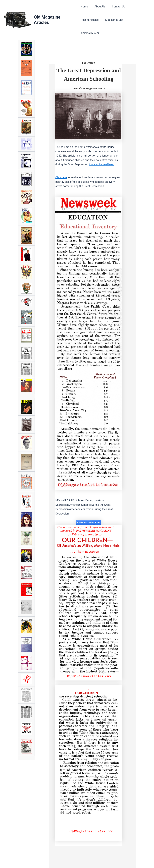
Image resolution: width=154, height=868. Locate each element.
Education (89, 50)
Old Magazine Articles (47, 13)
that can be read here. (102, 159)
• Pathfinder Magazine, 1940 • (89, 83)
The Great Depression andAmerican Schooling (89, 65)
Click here (61, 173)
